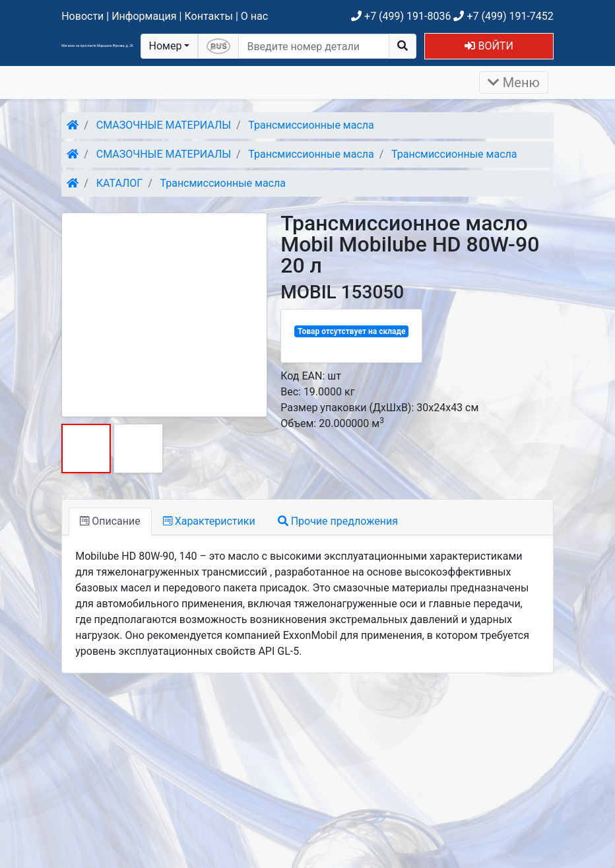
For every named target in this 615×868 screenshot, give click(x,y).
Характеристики (209, 521)
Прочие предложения (338, 521)
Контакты (208, 16)
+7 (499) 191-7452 (503, 16)
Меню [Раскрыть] (514, 83)
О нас (254, 16)
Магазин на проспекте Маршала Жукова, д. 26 (97, 46)
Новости (82, 16)
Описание (110, 521)
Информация (144, 16)
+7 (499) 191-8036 (401, 16)
